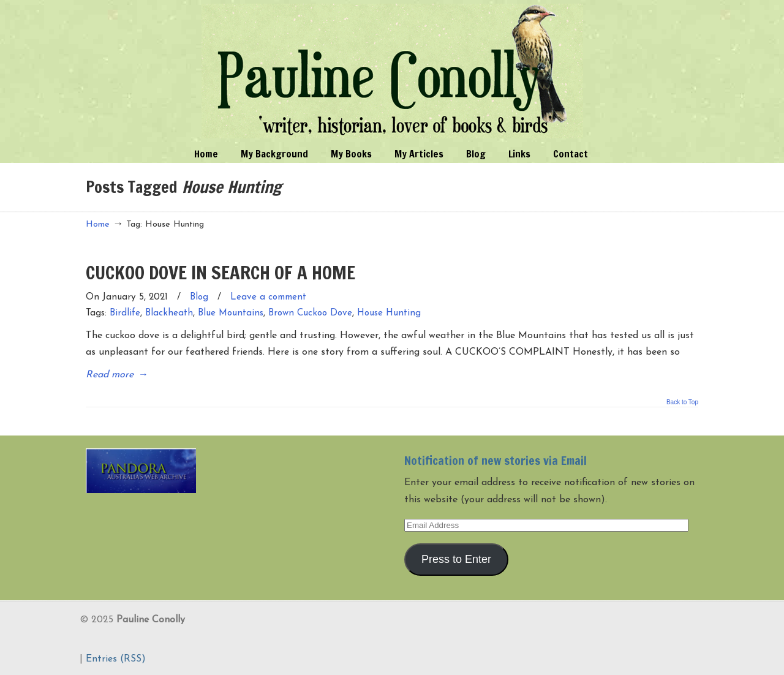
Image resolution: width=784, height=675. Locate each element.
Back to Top (682, 402)
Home (98, 224)
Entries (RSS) (116, 659)
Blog (199, 297)
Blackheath (169, 313)
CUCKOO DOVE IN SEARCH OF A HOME (221, 272)
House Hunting (389, 313)
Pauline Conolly (392, 71)
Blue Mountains (231, 313)
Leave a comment (268, 297)
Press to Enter (456, 559)
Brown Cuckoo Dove (310, 313)
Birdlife (125, 313)
